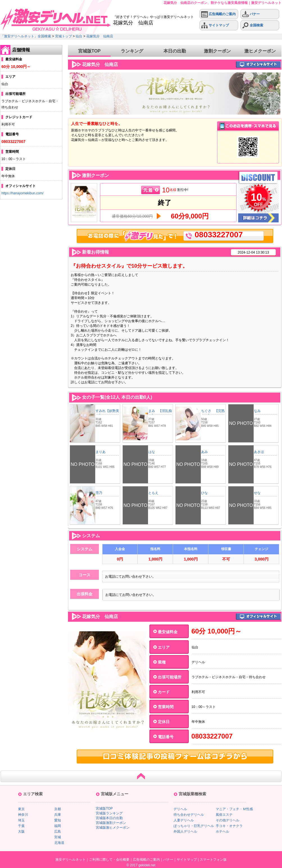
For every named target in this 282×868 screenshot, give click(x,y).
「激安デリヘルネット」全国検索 (26, 36)
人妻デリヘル (184, 820)
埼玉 (21, 820)
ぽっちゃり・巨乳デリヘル (194, 826)
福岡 (58, 826)
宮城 (58, 837)
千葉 (21, 826)
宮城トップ (63, 36)
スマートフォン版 (213, 860)
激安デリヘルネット (70, 860)
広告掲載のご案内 (218, 14)
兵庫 (58, 815)
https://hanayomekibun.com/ (22, 193)
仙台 (79, 36)
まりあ (101, 452)
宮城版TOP (89, 51)
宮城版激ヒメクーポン (113, 828)
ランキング (132, 51)
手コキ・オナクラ (229, 826)
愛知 (58, 820)
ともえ (153, 493)
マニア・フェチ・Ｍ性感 (234, 809)
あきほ (259, 452)
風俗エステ (224, 815)
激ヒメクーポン (260, 51)
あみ (204, 452)
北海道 (59, 843)
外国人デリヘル (185, 831)
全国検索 (253, 25)
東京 (21, 809)
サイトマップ (215, 25)
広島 (58, 831)
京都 (58, 809)
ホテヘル (222, 831)
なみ (257, 411)
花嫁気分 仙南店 (100, 36)
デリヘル (180, 809)
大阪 (21, 831)
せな (257, 493)
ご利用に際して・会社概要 (109, 860)
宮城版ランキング (109, 813)
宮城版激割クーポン (111, 823)
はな (152, 452)
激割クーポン (217, 51)
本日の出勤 (175, 51)
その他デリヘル (228, 820)
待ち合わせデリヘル (189, 815)
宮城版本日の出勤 (109, 818)
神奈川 (23, 815)
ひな (204, 493)
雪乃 (99, 493)
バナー (251, 14)
